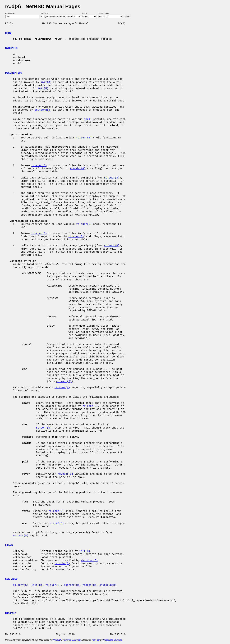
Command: (11, 13)
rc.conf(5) (90, 406)
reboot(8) (89, 585)
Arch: (86, 13)
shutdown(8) (43, 110)
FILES (9, 545)
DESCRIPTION (14, 73)
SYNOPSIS (11, 48)
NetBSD (57, 640)
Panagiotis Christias (113, 640)
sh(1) (88, 119)
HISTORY (11, 613)
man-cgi (96, 640)
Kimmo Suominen (73, 640)
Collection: (104, 13)
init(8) (46, 82)
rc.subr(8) (84, 138)
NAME (8, 33)
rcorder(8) (39, 166)
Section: (46, 13)
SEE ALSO (11, 579)
